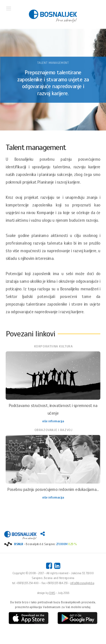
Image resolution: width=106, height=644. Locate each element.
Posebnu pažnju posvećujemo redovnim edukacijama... (53, 489)
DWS (52, 593)
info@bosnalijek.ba (82, 583)
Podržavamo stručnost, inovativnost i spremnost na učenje (53, 409)
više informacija (53, 421)
